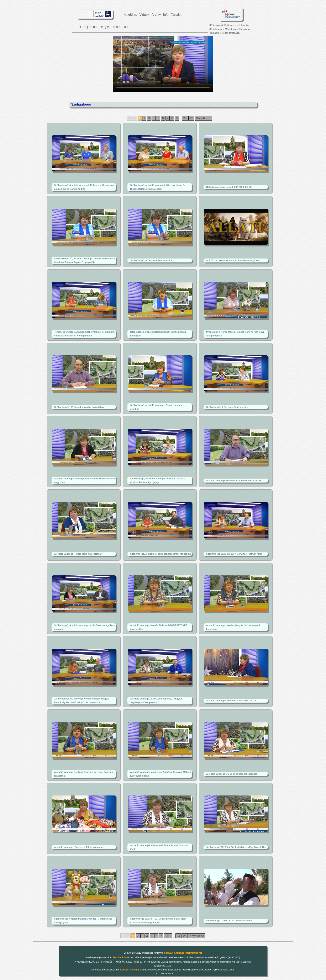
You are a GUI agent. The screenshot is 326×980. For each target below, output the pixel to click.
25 (191, 118)
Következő (203, 118)
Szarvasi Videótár (130, 970)
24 (185, 118)
